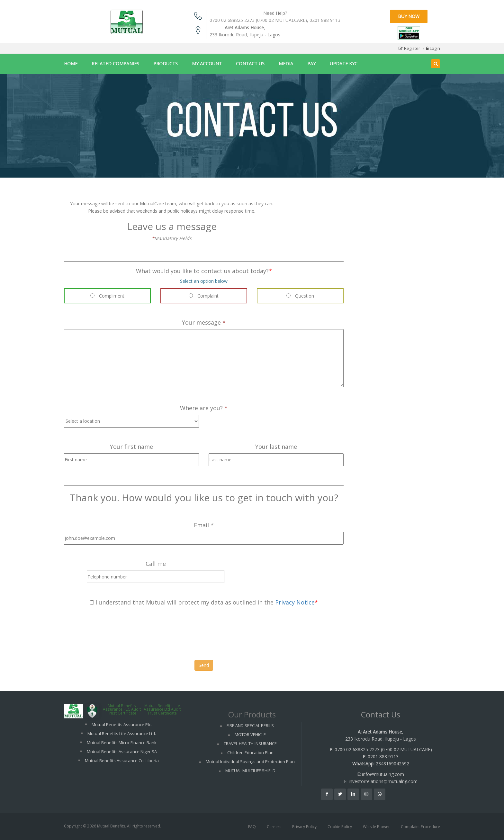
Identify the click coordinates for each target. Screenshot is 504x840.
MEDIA (286, 64)
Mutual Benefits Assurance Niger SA (122, 752)
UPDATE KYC (344, 64)
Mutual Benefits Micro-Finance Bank (122, 743)
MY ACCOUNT (207, 64)
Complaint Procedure (420, 827)
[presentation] (113, 634)
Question (300, 296)
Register (412, 48)
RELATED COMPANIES (115, 64)
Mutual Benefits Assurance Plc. (122, 725)
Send (204, 665)
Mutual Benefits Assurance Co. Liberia (122, 761)
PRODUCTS (166, 64)
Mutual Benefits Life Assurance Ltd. (122, 734)
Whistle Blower (376, 827)
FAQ (252, 827)
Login (435, 48)
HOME (71, 64)
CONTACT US (250, 64)
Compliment (107, 296)
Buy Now (409, 16)
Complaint (204, 296)
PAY (311, 64)
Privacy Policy (304, 827)
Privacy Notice (295, 602)
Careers (274, 827)
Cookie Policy (340, 827)
